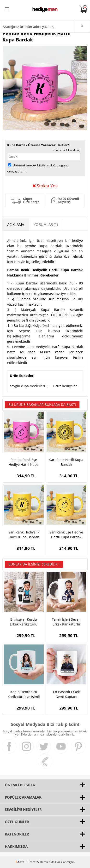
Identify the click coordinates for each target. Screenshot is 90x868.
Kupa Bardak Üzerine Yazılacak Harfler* (38, 145)
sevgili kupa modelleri (27, 386)
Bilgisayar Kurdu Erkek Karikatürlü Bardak (24, 622)
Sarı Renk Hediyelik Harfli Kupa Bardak (24, 535)
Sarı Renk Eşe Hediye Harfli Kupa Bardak (66, 535)
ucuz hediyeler (65, 386)
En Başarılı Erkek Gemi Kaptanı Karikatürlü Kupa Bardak (66, 694)
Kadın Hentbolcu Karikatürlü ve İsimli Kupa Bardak (24, 694)
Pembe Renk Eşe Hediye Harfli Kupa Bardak (24, 462)
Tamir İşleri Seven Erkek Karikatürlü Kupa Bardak (66, 622)
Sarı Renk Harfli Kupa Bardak (66, 462)
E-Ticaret (30, 862)
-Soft (20, 862)
